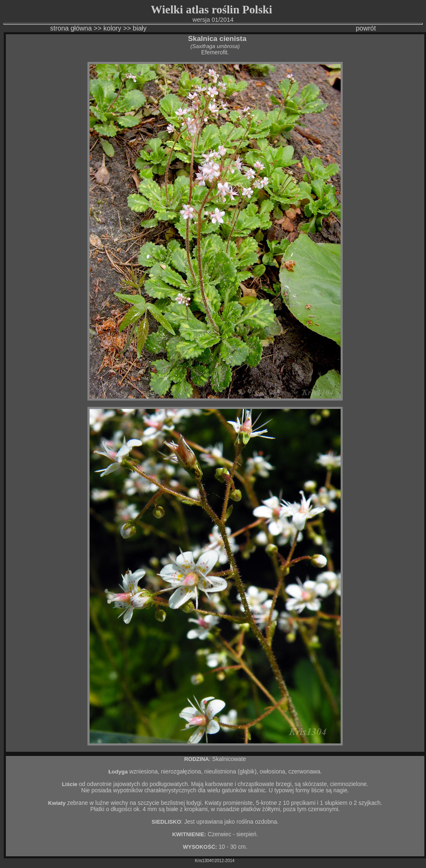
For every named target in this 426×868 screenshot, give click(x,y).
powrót (366, 28)
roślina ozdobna (257, 822)
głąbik (247, 772)
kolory (112, 28)
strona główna (71, 28)
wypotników (128, 790)
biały (140, 28)
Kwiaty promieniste (229, 803)
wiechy (119, 803)
